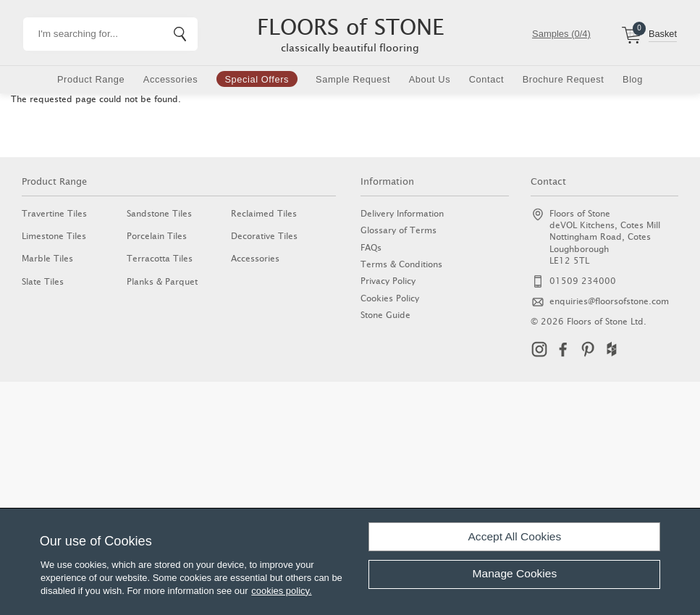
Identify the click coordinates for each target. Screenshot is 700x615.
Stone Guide (385, 315)
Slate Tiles (43, 281)
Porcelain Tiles (157, 236)
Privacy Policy (388, 281)
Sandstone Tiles (159, 213)
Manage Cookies (515, 573)
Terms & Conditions (401, 264)
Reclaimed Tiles (264, 213)
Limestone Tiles (54, 236)
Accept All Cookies (515, 536)
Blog (633, 79)
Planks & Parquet (162, 281)
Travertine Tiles (54, 213)
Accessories (171, 79)
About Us (430, 79)
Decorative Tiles (264, 236)
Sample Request (353, 79)
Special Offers (257, 79)
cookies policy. (281, 591)
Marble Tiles (47, 258)
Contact (486, 79)
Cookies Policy (390, 298)
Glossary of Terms (399, 230)
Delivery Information (402, 213)
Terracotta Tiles (160, 258)
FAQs (371, 247)
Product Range (91, 79)
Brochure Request (564, 79)
